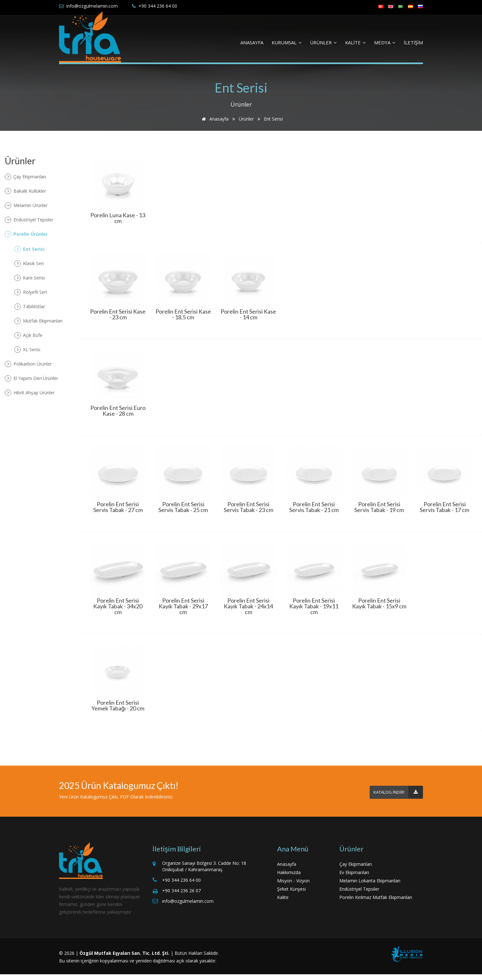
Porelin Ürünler (26, 234)
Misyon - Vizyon (293, 881)
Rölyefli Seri (31, 292)
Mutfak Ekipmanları (38, 321)
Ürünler (246, 119)
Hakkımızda (289, 872)
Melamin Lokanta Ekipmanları (370, 881)
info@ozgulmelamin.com (92, 6)
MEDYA (385, 42)
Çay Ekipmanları (25, 177)
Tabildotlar (30, 307)
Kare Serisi (30, 278)
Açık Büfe (28, 335)
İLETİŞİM (413, 42)
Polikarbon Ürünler (28, 364)
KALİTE (355, 42)
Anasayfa (214, 119)
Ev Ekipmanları (354, 872)
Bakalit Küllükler (25, 191)
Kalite (283, 897)
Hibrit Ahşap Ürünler (30, 393)
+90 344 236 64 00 (158, 6)
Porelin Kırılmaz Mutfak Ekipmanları (376, 897)
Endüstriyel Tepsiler (29, 220)
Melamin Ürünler (26, 205)
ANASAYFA (252, 42)
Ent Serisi (29, 249)
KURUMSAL (287, 42)
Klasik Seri (29, 264)
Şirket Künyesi (291, 889)
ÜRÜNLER (323, 42)
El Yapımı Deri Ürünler (31, 378)
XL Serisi (27, 350)
